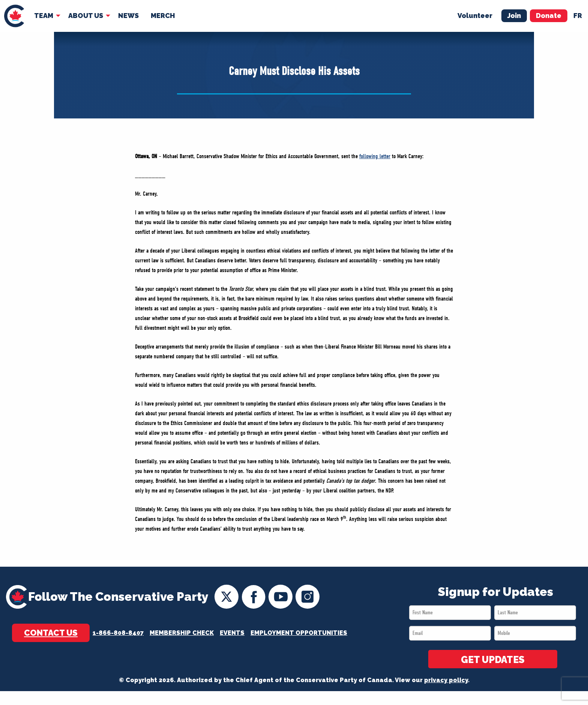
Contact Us (51, 633)
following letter (375, 156)
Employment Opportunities (299, 633)
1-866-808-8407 (118, 633)
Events (232, 633)
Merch (163, 16)
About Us (86, 16)
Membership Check (182, 633)
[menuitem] (14, 16)
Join (514, 16)
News (128, 16)
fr (578, 16)
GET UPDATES (493, 660)
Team (44, 16)
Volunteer (475, 16)
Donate (549, 16)
